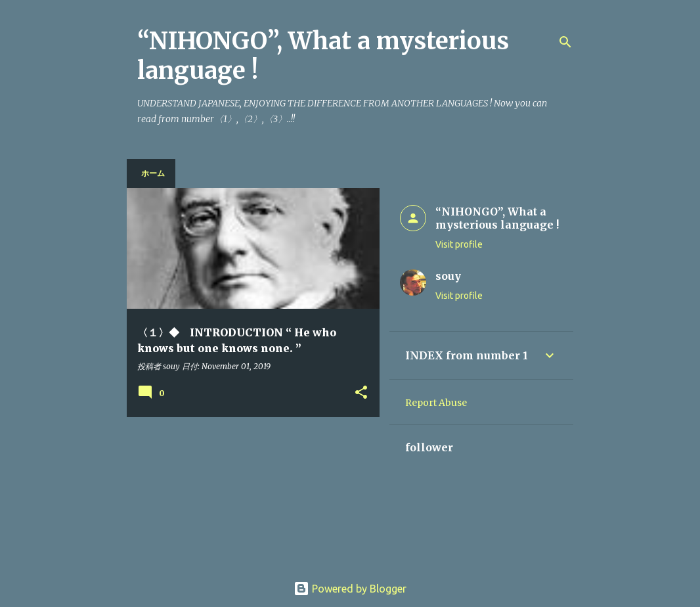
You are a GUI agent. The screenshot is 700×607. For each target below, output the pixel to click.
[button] (361, 393)
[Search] (565, 42)
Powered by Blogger (350, 589)
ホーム (153, 173)
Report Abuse (436, 403)
